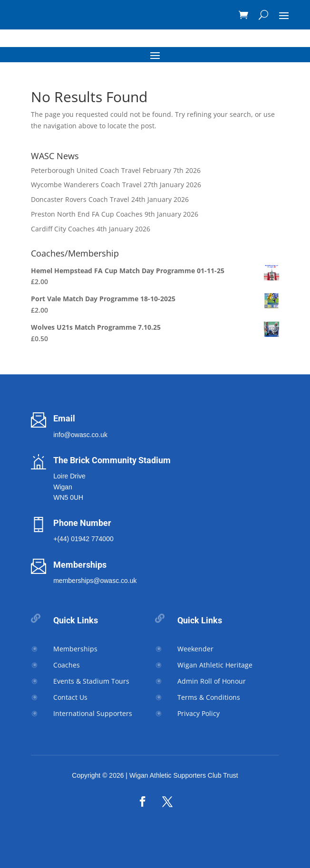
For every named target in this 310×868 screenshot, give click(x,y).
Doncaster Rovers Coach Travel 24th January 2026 (110, 199)
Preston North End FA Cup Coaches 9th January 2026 (115, 214)
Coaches (67, 665)
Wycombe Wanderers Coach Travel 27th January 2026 (116, 185)
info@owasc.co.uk (80, 435)
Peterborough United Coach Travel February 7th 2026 (116, 170)
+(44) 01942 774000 (83, 539)
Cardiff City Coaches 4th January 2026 (91, 229)
